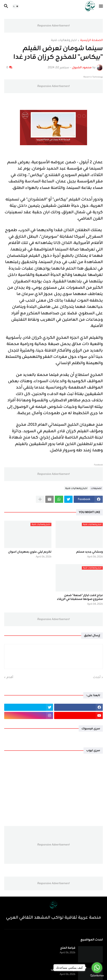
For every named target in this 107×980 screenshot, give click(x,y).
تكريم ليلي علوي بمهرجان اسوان (30, 552)
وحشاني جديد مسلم (89, 552)
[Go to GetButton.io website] (97, 976)
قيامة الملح (68, 948)
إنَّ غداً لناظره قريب (63, 970)
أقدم (10, 677)
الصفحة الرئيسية (91, 41)
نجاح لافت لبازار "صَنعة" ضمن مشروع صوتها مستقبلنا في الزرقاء (80, 597)
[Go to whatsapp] (97, 968)
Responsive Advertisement (53, 26)
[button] (101, 6)
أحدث (97, 677)
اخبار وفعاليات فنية (64, 41)
